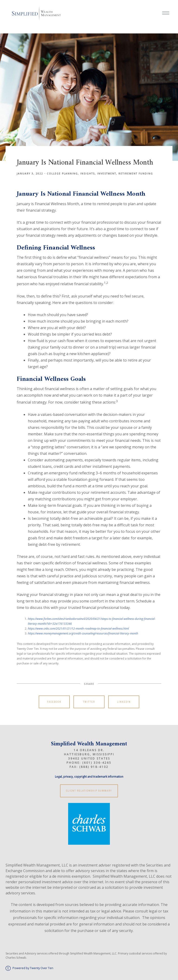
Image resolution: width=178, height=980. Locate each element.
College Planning (62, 174)
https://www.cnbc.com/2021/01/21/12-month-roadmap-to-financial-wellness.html (78, 629)
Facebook (54, 702)
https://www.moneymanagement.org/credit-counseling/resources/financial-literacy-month (83, 633)
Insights (87, 174)
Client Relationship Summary (89, 791)
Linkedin (124, 702)
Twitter (89, 702)
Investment (107, 174)
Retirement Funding (136, 174)
